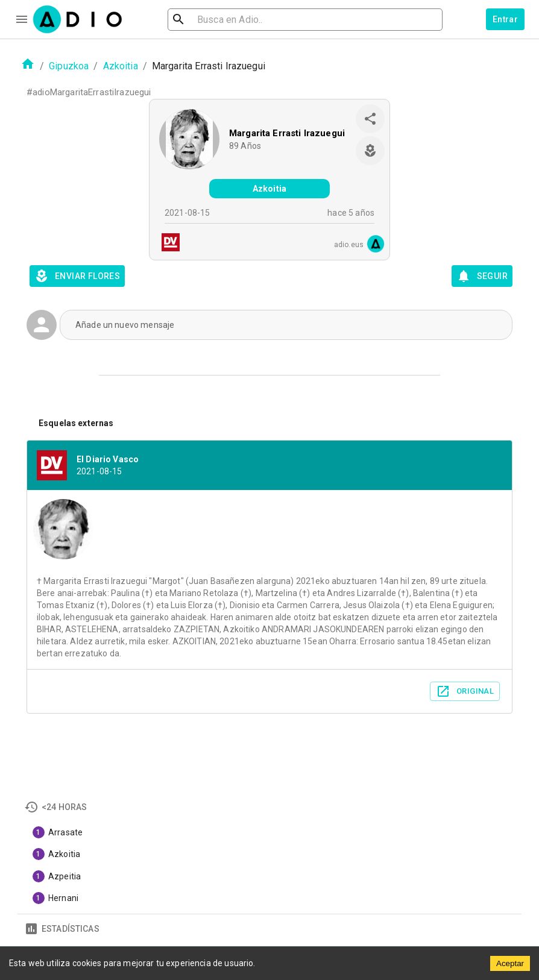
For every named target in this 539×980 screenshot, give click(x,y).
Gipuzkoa (69, 66)
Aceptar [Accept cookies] (510, 963)
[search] (218, 20)
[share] (370, 119)
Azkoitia (121, 66)
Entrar (505, 19)
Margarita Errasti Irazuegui (287, 133)
